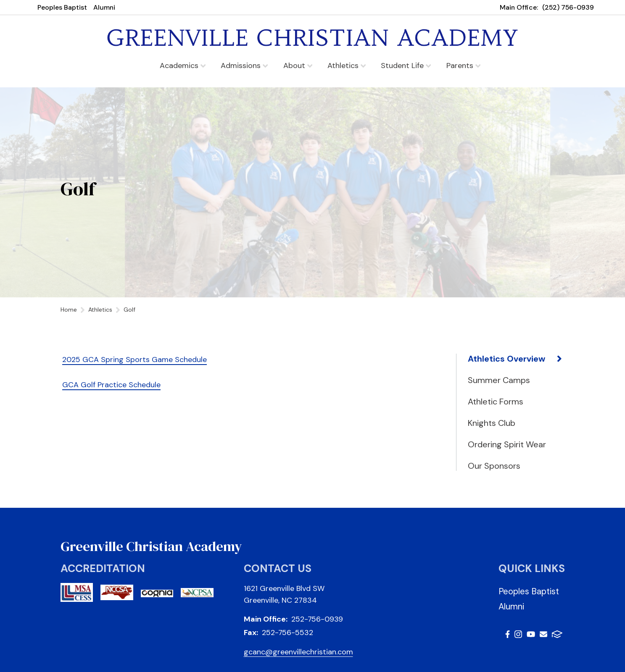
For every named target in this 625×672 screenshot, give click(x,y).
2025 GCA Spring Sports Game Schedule (134, 360)
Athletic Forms (496, 402)
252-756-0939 (317, 619)
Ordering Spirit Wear (507, 444)
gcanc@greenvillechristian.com (298, 652)
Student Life (406, 66)
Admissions (244, 66)
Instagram (518, 634)
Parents (463, 66)
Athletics (347, 66)
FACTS (557, 634)
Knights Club (492, 423)
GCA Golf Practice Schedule (111, 385)
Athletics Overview (506, 359)
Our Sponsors (494, 466)
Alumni (104, 7)
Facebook (508, 634)
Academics (183, 66)
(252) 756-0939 (568, 7)
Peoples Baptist (62, 7)
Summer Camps (499, 380)
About (298, 66)
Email (543, 634)
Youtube (531, 634)
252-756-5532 (287, 633)
